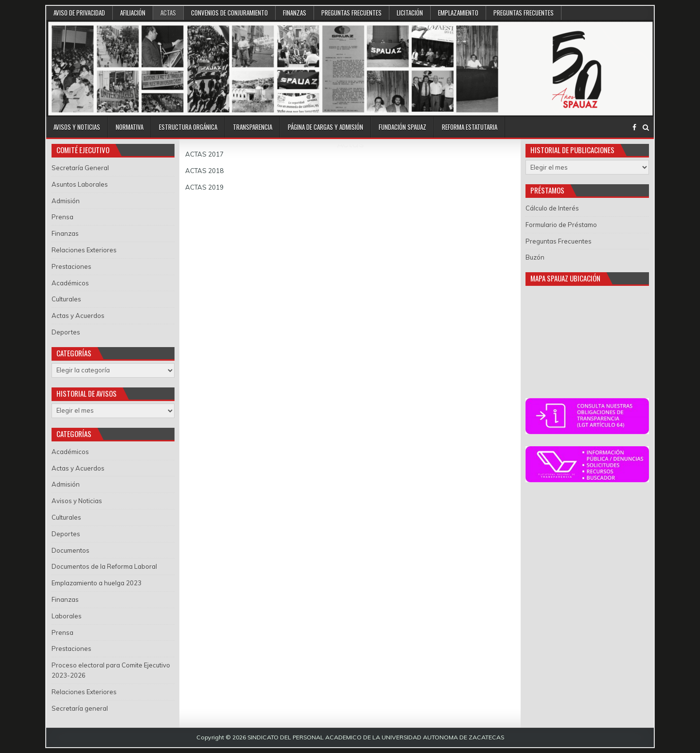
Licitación (410, 13)
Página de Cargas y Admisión (325, 127)
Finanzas (295, 13)
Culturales (66, 299)
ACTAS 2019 (204, 187)
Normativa (130, 127)
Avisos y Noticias (77, 127)
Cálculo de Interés (552, 208)
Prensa (62, 217)
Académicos (70, 283)
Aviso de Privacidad (79, 13)
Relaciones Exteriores (84, 250)
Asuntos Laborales (80, 184)
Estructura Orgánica (188, 127)
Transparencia (253, 127)
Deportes (66, 332)
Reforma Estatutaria (470, 127)
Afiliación (133, 13)
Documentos (70, 550)
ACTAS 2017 (204, 154)
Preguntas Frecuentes (351, 13)
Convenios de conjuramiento (229, 13)
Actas (168, 13)
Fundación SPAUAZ (402, 127)
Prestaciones (71, 266)
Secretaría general (80, 708)
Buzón (535, 257)
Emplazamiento (458, 13)
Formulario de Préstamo (561, 225)
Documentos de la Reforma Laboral (104, 566)
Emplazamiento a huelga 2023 (96, 583)
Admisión (66, 201)
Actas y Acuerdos (78, 315)
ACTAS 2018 (204, 171)
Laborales (67, 616)
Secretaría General (80, 168)
